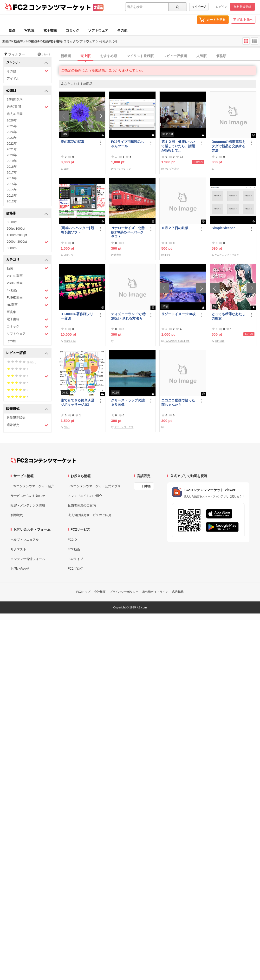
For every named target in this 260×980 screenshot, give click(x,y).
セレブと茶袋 (172, 169)
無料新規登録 (242, 7)
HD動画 (28, 305)
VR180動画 (15, 276)
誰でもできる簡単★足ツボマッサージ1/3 (78, 402)
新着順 (66, 56)
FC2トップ (83, 592)
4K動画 (28, 290)
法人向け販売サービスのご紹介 (90, 515)
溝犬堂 (118, 255)
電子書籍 (50, 30)
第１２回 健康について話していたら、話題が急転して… (178, 146)
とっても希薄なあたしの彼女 (228, 316)
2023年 (12, 138)
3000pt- (12, 248)
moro (167, 255)
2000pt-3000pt (28, 242)
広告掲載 (178, 592)
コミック (72, 30)
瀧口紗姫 (220, 341)
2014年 (12, 190)
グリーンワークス (124, 427)
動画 (12, 30)
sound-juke (70, 341)
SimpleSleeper (223, 228)
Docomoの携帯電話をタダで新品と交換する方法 (228, 146)
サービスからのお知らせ (28, 496)
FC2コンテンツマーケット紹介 (32, 486)
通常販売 (28, 425)
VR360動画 (15, 283)
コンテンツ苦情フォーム (28, 559)
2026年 (12, 120)
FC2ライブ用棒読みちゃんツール (128, 144)
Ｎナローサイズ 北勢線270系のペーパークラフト (128, 232)
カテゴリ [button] (27, 260)
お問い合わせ (20, 569)
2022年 (12, 143)
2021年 (12, 149)
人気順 (201, 56)
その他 (122, 30)
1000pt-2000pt (17, 235)
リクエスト (18, 549)
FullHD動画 (28, 298)
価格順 (221, 56)
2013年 (12, 196)
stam (66, 169)
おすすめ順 (109, 56)
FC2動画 (74, 549)
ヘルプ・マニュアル (25, 540)
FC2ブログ (75, 569)
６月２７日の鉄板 (175, 228)
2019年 (12, 161)
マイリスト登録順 (140, 56)
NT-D (67, 427)
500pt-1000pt (16, 229)
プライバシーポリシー (124, 592)
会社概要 (100, 592)
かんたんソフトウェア (227, 255)
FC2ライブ (75, 559)
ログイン (221, 7)
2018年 (12, 167)
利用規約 (17, 515)
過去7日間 (28, 107)
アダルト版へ (243, 20)
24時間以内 (15, 99)
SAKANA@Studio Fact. (177, 341)
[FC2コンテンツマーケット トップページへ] (43, 460)
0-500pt (12, 222)
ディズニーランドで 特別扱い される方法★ (128, 316)
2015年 (12, 184)
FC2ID (72, 540)
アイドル (13, 78)
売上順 (85, 56)
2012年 (12, 201)
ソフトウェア (98, 30)
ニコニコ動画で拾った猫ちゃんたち (178, 402)
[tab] (159, 56)
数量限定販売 (16, 418)
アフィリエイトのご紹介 (85, 496)
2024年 (12, 132)
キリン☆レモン (123, 169)
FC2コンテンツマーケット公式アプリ (94, 486)
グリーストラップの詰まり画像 (128, 402)
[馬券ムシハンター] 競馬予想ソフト (77, 230)
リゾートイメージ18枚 (178, 314)
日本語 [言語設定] (146, 486)
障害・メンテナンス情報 (28, 505)
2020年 (12, 155)
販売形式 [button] (27, 409)
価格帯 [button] (27, 214)
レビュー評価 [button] (27, 353)
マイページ (199, 7)
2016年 (12, 178)
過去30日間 (15, 114)
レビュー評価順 (175, 56)
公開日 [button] (27, 91)
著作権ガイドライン (155, 592)
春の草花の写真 (72, 142)
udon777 (68, 255)
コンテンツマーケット (60, 7)
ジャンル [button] (27, 63)
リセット (44, 54)
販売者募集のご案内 (82, 505)
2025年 (12, 126)
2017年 (12, 172)
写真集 (29, 30)
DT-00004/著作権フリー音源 (77, 316)
